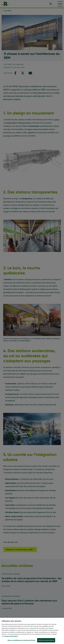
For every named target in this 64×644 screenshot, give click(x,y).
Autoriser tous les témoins (46, 641)
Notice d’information (11, 637)
